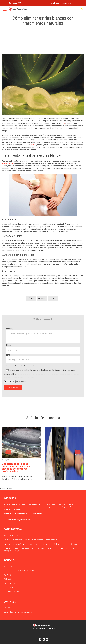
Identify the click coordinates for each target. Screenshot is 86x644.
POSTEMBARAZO (11, 592)
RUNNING (8, 575)
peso (63, 123)
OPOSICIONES (10, 583)
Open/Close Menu (5, 9)
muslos (33, 145)
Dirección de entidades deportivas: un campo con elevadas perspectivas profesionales (17, 467)
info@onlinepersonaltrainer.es (58, 3)
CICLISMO (8, 579)
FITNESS (8, 567)
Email (9, 355)
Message (10, 329)
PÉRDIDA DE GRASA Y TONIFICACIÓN (19, 571)
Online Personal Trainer (47, 628)
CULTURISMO (9, 588)
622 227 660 (15, 3)
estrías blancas (8, 163)
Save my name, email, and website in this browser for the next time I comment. (41, 370)
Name (9, 345)
